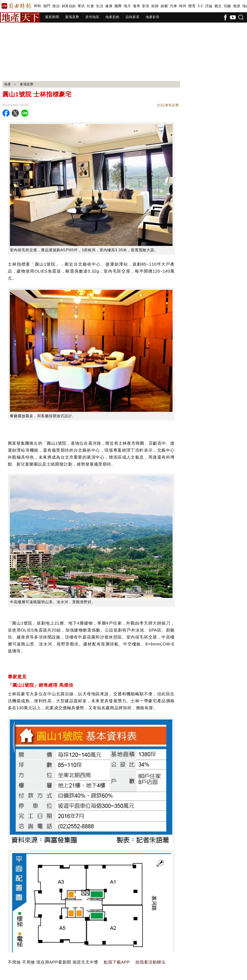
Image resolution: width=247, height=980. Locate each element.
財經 (155, 6)
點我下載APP (117, 962)
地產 (8, 84)
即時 (38, 6)
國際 (118, 6)
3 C (200, 6)
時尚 (183, 6)
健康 (109, 6)
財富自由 (69, 6)
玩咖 (227, 6)
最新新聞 (52, 17)
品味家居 (133, 17)
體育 (192, 6)
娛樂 (164, 6)
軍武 (81, 6)
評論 (209, 6)
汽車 (173, 6)
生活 (100, 6)
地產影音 (153, 17)
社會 (90, 6)
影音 (146, 6)
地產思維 (112, 17)
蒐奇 (137, 6)
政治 (56, 6)
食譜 (237, 6)
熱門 (47, 6)
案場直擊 (72, 17)
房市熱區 (92, 17)
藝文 (218, 6)
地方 (127, 6)
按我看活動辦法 (150, 962)
